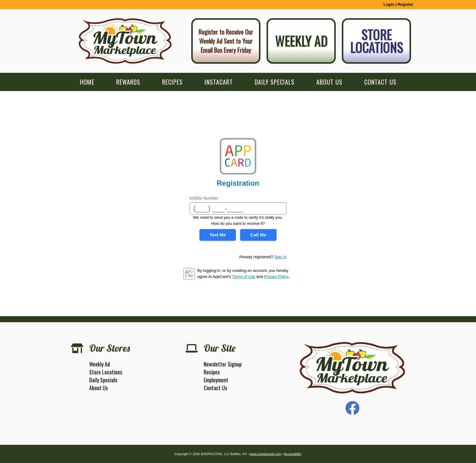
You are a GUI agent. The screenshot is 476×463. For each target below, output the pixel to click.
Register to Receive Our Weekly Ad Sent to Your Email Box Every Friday (226, 41)
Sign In (280, 257)
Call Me (258, 235)
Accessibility (293, 454)
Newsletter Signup (223, 364)
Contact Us (380, 82)
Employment (216, 380)
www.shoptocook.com (265, 454)
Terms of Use (244, 277)
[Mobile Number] (238, 208)
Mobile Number (204, 198)
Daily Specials (275, 82)
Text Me (218, 235)
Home (87, 82)
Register (405, 4)
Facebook (352, 408)
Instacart (219, 82)
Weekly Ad (301, 41)
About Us (329, 82)
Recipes (172, 82)
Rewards (128, 82)
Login (389, 4)
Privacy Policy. (277, 277)
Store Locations (376, 41)
